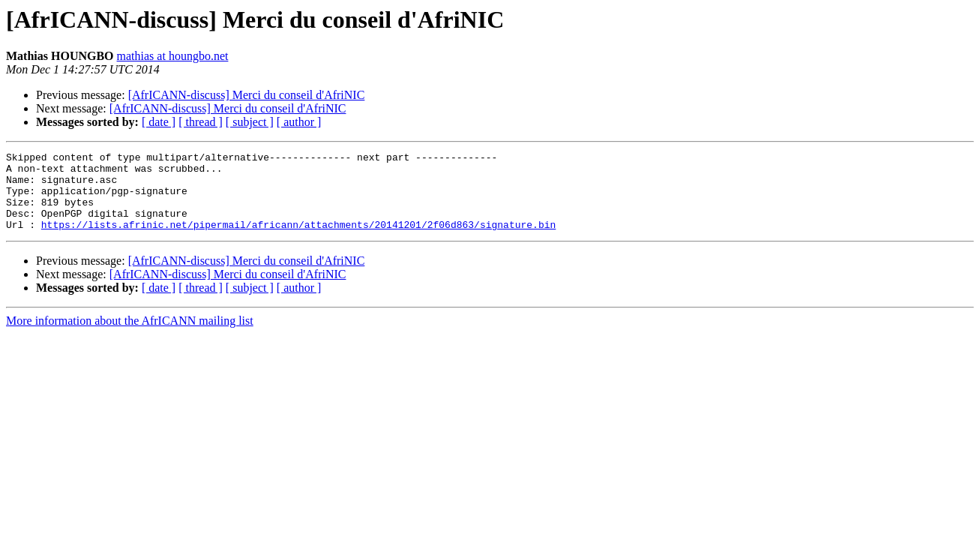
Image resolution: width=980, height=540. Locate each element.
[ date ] (159, 122)
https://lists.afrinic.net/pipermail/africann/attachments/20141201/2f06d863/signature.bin (298, 240)
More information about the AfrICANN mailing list (130, 336)
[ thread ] (201, 122)
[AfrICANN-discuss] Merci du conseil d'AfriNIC (247, 95)
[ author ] (299, 122)
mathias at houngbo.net (173, 56)
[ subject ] (250, 122)
